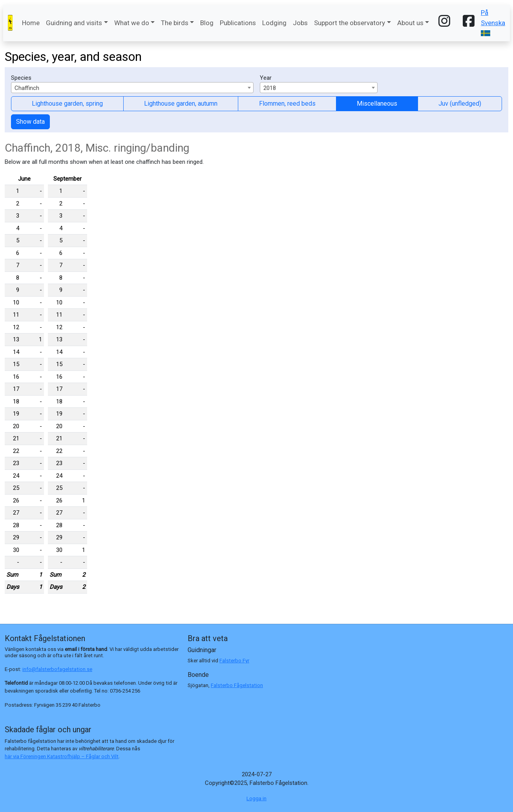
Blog (207, 23)
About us (410, 23)
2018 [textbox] (270, 88)
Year (266, 78)
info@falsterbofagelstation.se (57, 669)
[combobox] (132, 88)
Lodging (274, 23)
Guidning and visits (74, 23)
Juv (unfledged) (460, 104)
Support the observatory (350, 23)
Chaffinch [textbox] (27, 88)
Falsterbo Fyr (234, 661)
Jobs (300, 23)
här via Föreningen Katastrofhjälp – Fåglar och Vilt (62, 756)
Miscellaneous (377, 104)
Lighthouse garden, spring (67, 104)
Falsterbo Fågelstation (237, 685)
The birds (175, 23)
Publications (238, 23)
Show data (30, 122)
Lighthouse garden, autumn (181, 104)
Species (21, 78)
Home (31, 23)
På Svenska (493, 22)
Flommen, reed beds (287, 104)
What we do (132, 23)
